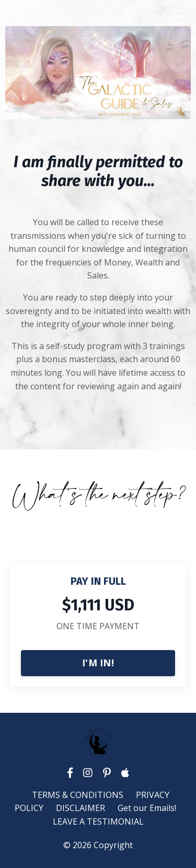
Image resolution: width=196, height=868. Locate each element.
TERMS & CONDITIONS (78, 795)
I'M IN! (98, 663)
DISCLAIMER (80, 808)
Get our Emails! (147, 808)
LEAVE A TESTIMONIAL (98, 821)
